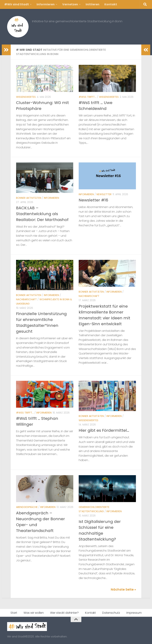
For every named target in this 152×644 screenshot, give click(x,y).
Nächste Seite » (123, 589)
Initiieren (93, 4)
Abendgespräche (27, 507)
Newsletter (104, 194)
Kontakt (111, 4)
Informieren (46, 4)
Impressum (134, 613)
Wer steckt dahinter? (64, 613)
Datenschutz (111, 613)
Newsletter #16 (93, 200)
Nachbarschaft (26, 299)
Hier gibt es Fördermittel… (104, 430)
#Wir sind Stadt (17, 4)
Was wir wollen (34, 613)
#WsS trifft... (88, 97)
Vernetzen (70, 4)
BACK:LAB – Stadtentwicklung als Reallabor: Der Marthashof (42, 214)
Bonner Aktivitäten (29, 198)
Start (14, 613)
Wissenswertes (26, 97)
